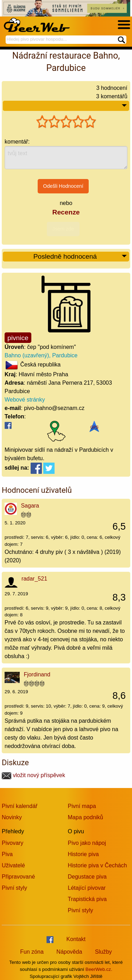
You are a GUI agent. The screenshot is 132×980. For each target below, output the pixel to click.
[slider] (66, 122)
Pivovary (12, 843)
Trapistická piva (87, 899)
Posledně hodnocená (80, 257)
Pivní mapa (82, 806)
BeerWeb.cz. (99, 969)
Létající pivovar (87, 888)
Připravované (18, 877)
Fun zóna (32, 952)
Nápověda (69, 952)
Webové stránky (25, 400)
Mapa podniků (86, 817)
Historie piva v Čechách (98, 865)
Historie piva (83, 854)
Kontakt (76, 939)
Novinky (12, 817)
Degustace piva (87, 877)
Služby (103, 952)
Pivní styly (14, 888)
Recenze (66, 212)
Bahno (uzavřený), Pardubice (41, 355)
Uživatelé (13, 865)
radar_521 (34, 579)
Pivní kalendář (20, 806)
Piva (7, 854)
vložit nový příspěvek (33, 775)
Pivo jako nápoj (87, 843)
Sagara (30, 506)
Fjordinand (37, 674)
